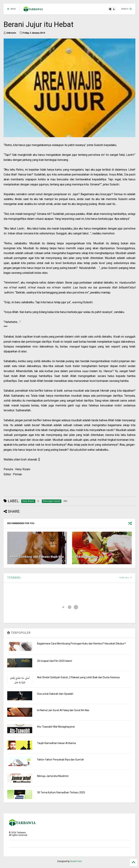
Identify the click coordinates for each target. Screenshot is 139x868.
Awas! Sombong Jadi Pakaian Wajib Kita (37, 557)
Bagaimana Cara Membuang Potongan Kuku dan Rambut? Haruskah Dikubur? (81, 644)
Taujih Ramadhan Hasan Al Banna (56, 743)
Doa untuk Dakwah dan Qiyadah (55, 694)
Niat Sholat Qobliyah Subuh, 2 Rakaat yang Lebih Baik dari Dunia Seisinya (78, 677)
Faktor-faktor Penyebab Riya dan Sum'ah (61, 760)
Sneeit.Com (76, 861)
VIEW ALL (126, 578)
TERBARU (14, 578)
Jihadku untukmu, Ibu (89, 557)
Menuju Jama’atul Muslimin (53, 776)
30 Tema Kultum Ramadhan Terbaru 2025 (61, 792)
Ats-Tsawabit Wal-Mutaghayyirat (56, 727)
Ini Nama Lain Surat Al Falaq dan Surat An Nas (63, 710)
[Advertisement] (69, 487)
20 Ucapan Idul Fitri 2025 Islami (55, 661)
